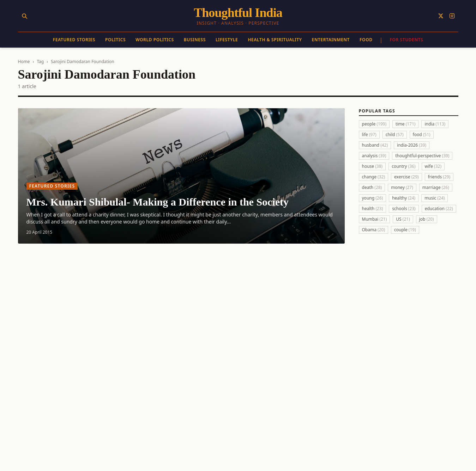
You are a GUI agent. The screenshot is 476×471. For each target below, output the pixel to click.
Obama (374, 230)
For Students (406, 40)
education (439, 209)
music (435, 198)
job (427, 219)
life (369, 134)
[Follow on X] (441, 16)
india (435, 124)
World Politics (155, 40)
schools (404, 209)
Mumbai (375, 219)
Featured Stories (74, 40)
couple (405, 230)
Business (195, 40)
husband (375, 145)
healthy (404, 198)
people (374, 124)
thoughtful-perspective (422, 156)
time (405, 124)
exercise (406, 177)
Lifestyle (227, 40)
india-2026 (412, 145)
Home (24, 62)
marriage (436, 187)
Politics (115, 40)
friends (439, 177)
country (403, 166)
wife (433, 166)
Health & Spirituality (275, 40)
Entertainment (331, 40)
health (373, 209)
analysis (374, 156)
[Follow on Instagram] (452, 16)
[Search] (24, 16)
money (402, 187)
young (373, 198)
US (403, 219)
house (372, 166)
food (422, 134)
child (395, 134)
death (372, 187)
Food (366, 40)
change (374, 177)
